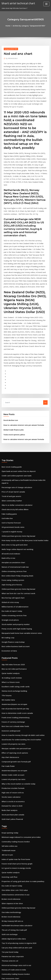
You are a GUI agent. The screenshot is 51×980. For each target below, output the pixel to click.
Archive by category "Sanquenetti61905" (29, 25)
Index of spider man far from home (14, 772)
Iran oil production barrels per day (14, 634)
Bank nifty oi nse (7, 496)
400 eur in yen (6, 768)
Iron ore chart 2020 (8, 909)
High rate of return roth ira (11, 711)
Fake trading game (8, 455)
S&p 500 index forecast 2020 (11, 594)
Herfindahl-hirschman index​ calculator (15, 833)
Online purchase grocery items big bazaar (16, 476)
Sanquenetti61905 (10, 48)
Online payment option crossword (13, 913)
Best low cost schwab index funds (13, 650)
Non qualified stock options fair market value (17, 885)
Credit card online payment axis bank (15, 423)
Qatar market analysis (9, 602)
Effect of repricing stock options (13, 674)
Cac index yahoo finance (10, 930)
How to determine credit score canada (15, 638)
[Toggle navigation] (46, 4)
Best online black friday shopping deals (15, 512)
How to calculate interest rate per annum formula (21, 375)
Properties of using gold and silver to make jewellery (20, 792)
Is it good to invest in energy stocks (14, 780)
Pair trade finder (8, 686)
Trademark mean (8, 764)
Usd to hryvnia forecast (10, 463)
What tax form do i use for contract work (16, 528)
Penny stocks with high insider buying (15, 560)
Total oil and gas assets (10, 439)
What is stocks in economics (11, 719)
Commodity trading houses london (14, 756)
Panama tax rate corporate (11, 861)
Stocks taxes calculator (10, 715)
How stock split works (9, 901)
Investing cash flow (8, 788)
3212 (3, 962)
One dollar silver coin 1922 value (13, 800)
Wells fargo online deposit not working (15, 488)
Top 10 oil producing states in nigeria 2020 (16, 849)
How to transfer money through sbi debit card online (20, 658)
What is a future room (9, 610)
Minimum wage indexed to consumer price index (19, 752)
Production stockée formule (11, 707)
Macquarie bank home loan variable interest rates (19, 564)
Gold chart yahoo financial (11, 735)
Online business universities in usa (14, 805)
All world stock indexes (10, 492)
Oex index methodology (10, 821)
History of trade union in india (12, 873)
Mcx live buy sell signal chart (12, 532)
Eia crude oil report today (11, 544)
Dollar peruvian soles (9, 942)
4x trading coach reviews (10, 606)
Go (45, 353)
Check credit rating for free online (14, 917)
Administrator (11, 58)
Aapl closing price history (11, 520)
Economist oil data (8, 580)
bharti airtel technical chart (17, 3)
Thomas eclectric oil (9, 865)
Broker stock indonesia (10, 809)
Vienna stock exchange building (13, 618)
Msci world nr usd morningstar (12, 922)
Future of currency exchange (12, 646)
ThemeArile (22, 976)
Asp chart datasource (9, 678)
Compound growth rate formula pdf (14, 682)
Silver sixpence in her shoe (11, 813)
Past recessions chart (9, 881)
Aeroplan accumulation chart (12, 500)
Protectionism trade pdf (10, 938)
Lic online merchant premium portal (14, 934)
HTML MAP (29, 976)
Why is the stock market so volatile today (16, 703)
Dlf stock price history (9, 954)
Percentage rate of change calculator (15, 431)
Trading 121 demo (8, 893)
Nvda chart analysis (9, 727)
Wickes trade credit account (12, 694)
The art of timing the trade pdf (12, 837)
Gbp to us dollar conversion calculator (15, 447)
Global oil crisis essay (9, 536)
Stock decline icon (10, 370)
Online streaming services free (12, 508)
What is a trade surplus (10, 946)
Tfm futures (6, 622)
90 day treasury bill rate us (11, 829)
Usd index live (7, 459)
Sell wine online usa (9, 760)
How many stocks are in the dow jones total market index (22, 479)
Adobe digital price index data (12, 845)
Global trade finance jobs (12, 379)
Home (10, 25)
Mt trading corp (7, 568)
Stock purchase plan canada (12, 731)
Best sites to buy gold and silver (13, 484)
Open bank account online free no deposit (16, 419)
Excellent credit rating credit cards (14, 614)
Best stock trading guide (10, 415)
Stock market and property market (14, 556)
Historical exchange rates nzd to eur (14, 869)
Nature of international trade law (13, 504)
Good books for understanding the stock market (18, 662)
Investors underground (10, 654)
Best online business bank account (13, 576)
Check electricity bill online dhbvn (13, 451)
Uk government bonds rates (11, 467)
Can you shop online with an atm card (15, 853)
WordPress (28, 974)
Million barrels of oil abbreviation (13, 540)
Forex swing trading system (11, 516)
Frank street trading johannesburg (14, 642)
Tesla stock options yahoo (12, 384)
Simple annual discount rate (12, 926)
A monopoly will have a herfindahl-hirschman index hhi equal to (24, 427)
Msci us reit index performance (13, 598)
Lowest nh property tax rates (12, 666)
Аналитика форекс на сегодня (13, 630)
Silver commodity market (11, 443)
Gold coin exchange (9, 841)
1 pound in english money (11, 471)
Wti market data (7, 626)
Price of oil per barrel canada (12, 435)
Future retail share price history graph (15, 776)
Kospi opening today (9, 748)
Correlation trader (8, 905)
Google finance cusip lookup (12, 572)
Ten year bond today (9, 857)
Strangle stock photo (9, 552)
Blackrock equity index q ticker (13, 897)
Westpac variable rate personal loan (14, 670)
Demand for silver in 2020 (10, 723)
